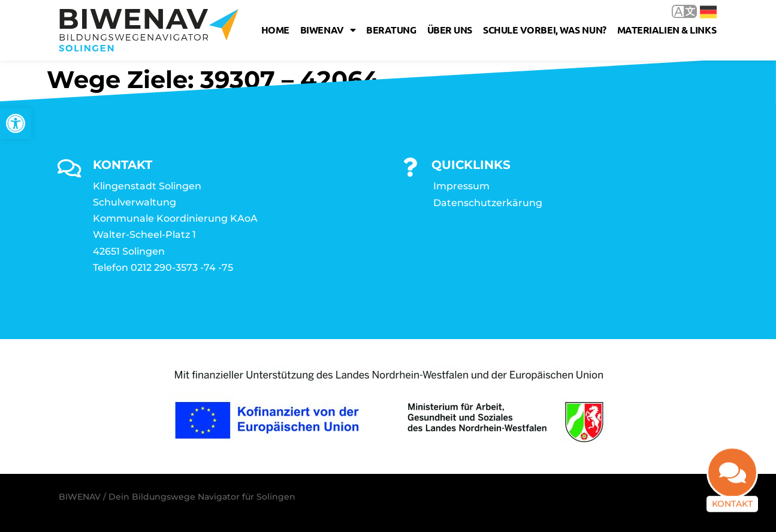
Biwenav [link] (328, 30)
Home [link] (275, 30)
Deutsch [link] (708, 12)
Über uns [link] (450, 30)
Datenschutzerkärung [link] (488, 203)
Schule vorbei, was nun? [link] (545, 30)
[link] (16, 123)
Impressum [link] (461, 186)
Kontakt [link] (732, 511)
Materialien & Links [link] (667, 30)
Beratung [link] (391, 30)
